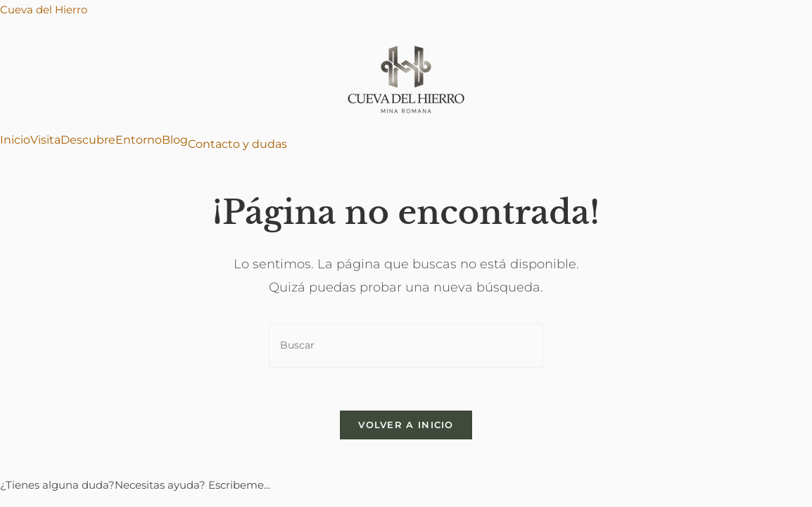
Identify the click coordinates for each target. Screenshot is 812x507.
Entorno (139, 140)
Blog (175, 140)
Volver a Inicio (406, 425)
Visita (45, 140)
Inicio (15, 140)
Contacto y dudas (237, 144)
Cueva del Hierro (44, 10)
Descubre (88, 140)
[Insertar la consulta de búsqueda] (406, 345)
